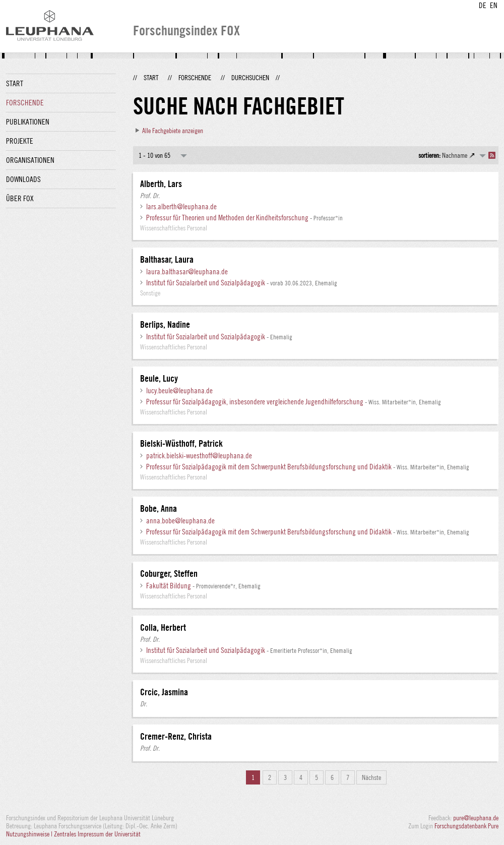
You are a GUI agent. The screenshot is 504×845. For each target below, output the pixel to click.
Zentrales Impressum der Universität (97, 834)
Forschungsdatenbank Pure (466, 826)
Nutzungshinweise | (30, 834)
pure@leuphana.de (476, 818)
